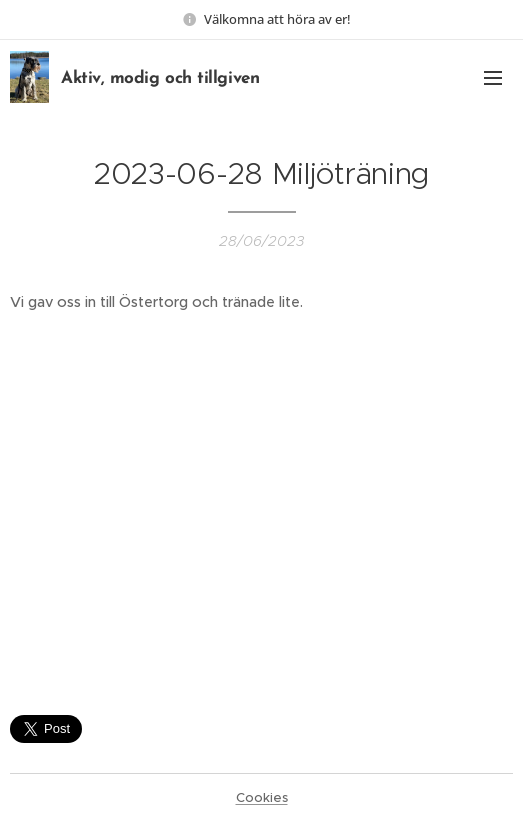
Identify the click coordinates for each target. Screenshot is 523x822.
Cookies (262, 797)
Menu (493, 78)
